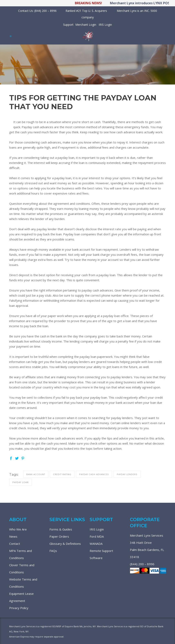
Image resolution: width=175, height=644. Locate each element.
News (13, 536)
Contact (15, 544)
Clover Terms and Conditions (22, 569)
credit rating (62, 474)
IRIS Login (105, 25)
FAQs (53, 551)
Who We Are (18, 529)
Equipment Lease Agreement (21, 597)
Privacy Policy (19, 608)
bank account (36, 474)
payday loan (21, 482)
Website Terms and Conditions (23, 583)
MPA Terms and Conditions (21, 554)
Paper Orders (59, 536)
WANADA (96, 544)
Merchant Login (86, 25)
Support (68, 25)
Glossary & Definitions (65, 544)
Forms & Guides (61, 529)
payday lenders (127, 474)
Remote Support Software (101, 554)
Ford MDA (97, 536)
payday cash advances (94, 474)
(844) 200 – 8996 (142, 564)
